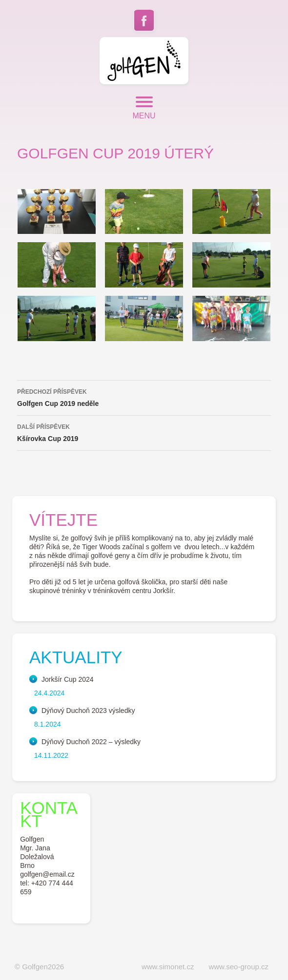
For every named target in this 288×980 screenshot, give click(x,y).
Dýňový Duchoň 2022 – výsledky (91, 742)
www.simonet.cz (168, 967)
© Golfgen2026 (39, 967)
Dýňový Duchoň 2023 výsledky (88, 711)
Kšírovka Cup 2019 (144, 432)
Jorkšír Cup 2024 (68, 679)
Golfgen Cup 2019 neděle (144, 397)
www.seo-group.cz (238, 967)
